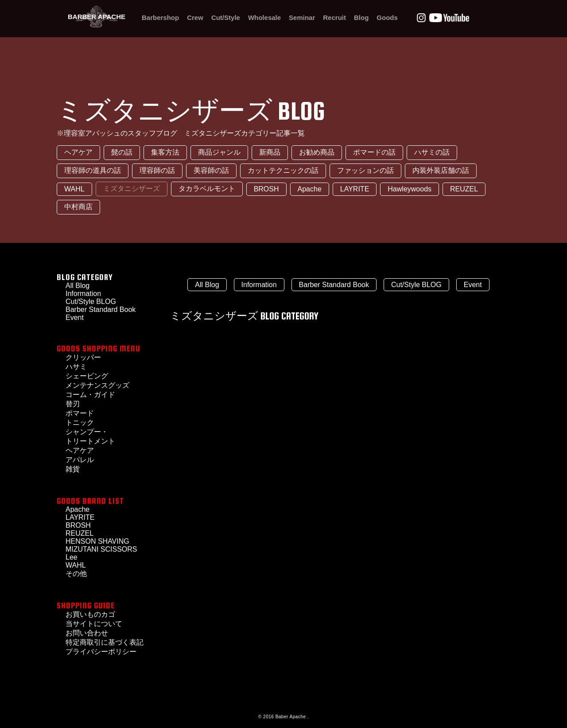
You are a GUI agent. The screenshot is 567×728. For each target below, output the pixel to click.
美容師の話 (211, 170)
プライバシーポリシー (101, 652)
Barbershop (160, 18)
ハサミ (76, 367)
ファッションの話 (365, 170)
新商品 (270, 152)
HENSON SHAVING (97, 541)
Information (259, 285)
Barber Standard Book (101, 309)
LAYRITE (355, 189)
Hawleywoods (410, 189)
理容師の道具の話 (93, 170)
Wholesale (264, 18)
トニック (80, 422)
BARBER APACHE (97, 17)
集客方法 (165, 152)
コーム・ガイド (90, 395)
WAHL (74, 189)
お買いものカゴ (90, 614)
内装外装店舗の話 (441, 170)
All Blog (207, 285)
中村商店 (78, 207)
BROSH (266, 189)
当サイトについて (94, 624)
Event (473, 285)
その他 (76, 574)
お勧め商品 (317, 152)
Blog (361, 18)
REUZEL (464, 189)
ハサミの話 (432, 152)
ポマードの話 (374, 152)
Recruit (334, 18)
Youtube (449, 18)
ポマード (80, 413)
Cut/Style (226, 18)
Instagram (421, 18)
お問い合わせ (87, 633)
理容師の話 (157, 170)
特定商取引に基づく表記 (105, 642)
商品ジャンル (219, 152)
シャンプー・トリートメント (90, 436)
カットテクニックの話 (283, 170)
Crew (195, 18)
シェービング (87, 376)
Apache (310, 189)
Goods (387, 18)
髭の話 (122, 152)
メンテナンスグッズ (97, 385)
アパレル (80, 460)
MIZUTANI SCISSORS (101, 549)
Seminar (302, 18)
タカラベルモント (207, 189)
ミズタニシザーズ (132, 189)
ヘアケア (78, 152)
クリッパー (83, 357)
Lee (72, 557)
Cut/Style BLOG (91, 302)
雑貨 (73, 469)
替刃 (73, 404)
